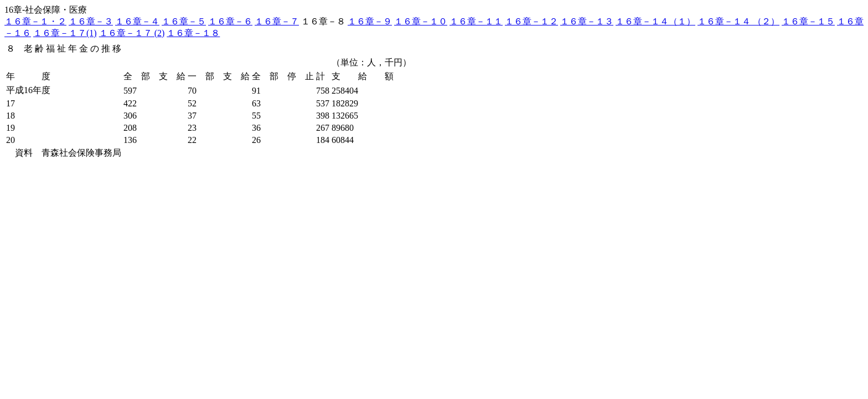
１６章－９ (370, 21)
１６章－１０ (421, 21)
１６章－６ (230, 21)
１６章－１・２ (35, 21)
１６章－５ (184, 21)
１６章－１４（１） (655, 21)
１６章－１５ (808, 21)
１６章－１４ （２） (738, 21)
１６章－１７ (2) (132, 33)
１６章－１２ (531, 21)
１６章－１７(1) (65, 33)
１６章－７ (277, 21)
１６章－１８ (193, 33)
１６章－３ (91, 21)
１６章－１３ (587, 21)
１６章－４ (137, 21)
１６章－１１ (476, 21)
